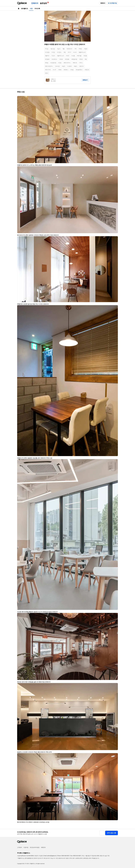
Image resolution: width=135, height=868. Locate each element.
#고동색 (70, 66)
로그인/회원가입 (112, 3)
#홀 (63, 49)
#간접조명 (53, 63)
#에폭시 (66, 70)
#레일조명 (74, 59)
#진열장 (47, 59)
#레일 (47, 63)
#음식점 (53, 49)
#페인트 (87, 70)
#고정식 (59, 52)
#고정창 (47, 52)
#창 (65, 52)
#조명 (61, 59)
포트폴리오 (25, 9)
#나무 (55, 70)
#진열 (85, 56)
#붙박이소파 (82, 52)
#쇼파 (53, 56)
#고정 (53, 52)
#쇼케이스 (54, 59)
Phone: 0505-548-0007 (63, 856)
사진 (31, 9)
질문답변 (44, 3)
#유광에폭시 (79, 70)
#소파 (75, 52)
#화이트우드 (67, 63)
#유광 (72, 70)
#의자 (68, 56)
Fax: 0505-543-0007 (76, 856)
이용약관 (26, 847)
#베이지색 (48, 70)
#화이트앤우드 (49, 66)
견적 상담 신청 (112, 833)
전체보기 (85, 80)
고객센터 (20, 847)
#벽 (75, 49)
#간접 (60, 63)
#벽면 (80, 49)
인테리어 (35, 3)
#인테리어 (69, 49)
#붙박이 (47, 56)
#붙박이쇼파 (60, 56)
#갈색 (64, 66)
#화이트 (75, 63)
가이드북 (37, 9)
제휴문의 (103, 3)
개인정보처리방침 (35, 847)
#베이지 (82, 66)
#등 (86, 59)
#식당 (47, 49)
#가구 (70, 52)
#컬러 (76, 66)
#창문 (86, 49)
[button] (116, 98)
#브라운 (57, 66)
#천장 (81, 59)
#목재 (60, 70)
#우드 (81, 63)
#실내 (59, 49)
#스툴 (73, 56)
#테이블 (79, 56)
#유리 (47, 73)
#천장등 (67, 59)
